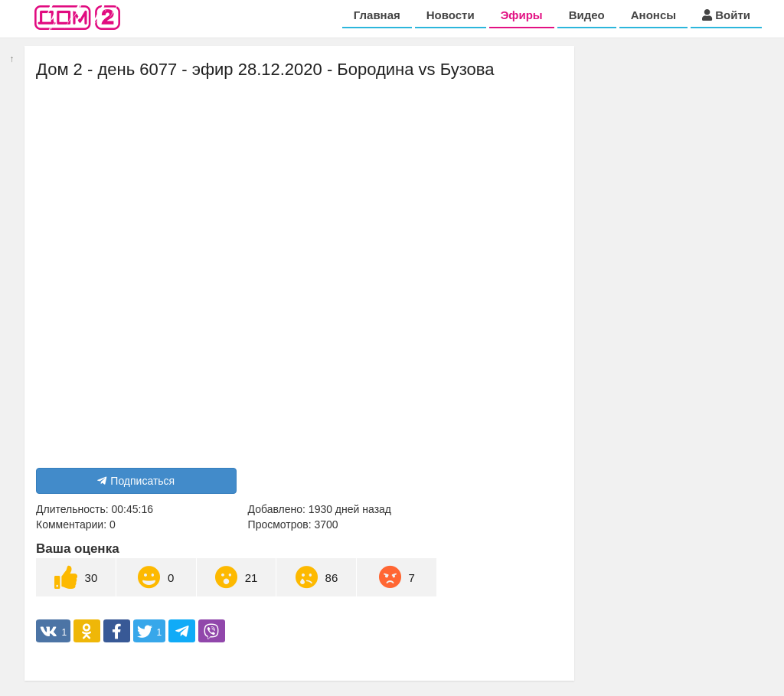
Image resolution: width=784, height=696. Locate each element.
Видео (587, 15)
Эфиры (522, 15)
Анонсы (653, 15)
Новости (451, 15)
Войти (726, 15)
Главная (377, 15)
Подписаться (136, 481)
